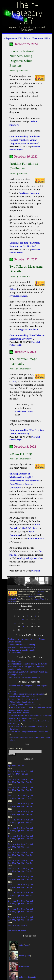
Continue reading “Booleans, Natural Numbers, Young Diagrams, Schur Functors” (25, 140)
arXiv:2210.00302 (24, 412)
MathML (41, 592)
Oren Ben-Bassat (39, 707)
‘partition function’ (29, 193)
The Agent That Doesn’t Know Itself (23, 699)
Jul (31, 771)
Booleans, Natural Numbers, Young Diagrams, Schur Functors (28, 640)
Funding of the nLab (16, 675)
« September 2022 (13, 38)
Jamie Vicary (45, 737)
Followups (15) (16, 149)
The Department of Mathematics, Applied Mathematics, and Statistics (24, 477)
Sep (23, 771)
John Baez (25, 697)
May (14, 782)
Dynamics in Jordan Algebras (20, 718)
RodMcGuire (47, 716)
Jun (10, 774)
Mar (14, 766)
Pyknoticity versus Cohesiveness (22, 705)
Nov (14, 771)
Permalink (36, 147)
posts (27, 945)
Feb (18, 766)
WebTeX (32, 597)
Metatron (13, 691)
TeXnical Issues (15, 661)
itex (38, 594)
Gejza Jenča (42, 726)
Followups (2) (15, 345)
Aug (27, 771)
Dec (10, 771)
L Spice (13, 740)
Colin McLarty (36, 539)
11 (23, 620)
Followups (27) (16, 252)
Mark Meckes (29, 528)
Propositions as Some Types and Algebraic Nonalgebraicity (26, 668)
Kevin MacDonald (16, 716)
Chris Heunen (34, 737)
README (12, 602)
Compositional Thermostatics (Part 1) (24, 677)
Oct (19, 771)
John (21, 945)
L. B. (23, 726)
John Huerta (25, 977)
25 (23, 627)
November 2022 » (41, 38)
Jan (23, 766)
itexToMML (12, 599)
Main (27, 38)
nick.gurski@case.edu (30, 558)
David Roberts (15, 726)
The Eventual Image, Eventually (22, 650)
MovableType (39, 599)
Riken (13, 289)
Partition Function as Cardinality (22, 645)
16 (14, 623)
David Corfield (15, 707)
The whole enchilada (17, 930)
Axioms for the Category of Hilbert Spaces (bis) (28, 732)
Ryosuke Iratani (18, 296)
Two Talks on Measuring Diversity (22, 647)
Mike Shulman (36, 716)
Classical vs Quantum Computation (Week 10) (28, 672)
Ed (39, 721)
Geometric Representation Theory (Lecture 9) (27, 664)
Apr (10, 766)
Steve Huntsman (28, 702)
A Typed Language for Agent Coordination (26, 694)
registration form (29, 330)
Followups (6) (15, 440)
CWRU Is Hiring (15, 653)
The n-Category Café (27, 14)
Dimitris (26, 716)
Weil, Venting (13, 724)
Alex (21, 966)
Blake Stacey (24, 721)
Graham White (31, 726)
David (22, 956)
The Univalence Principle (19, 713)
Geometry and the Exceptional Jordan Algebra (28, 686)
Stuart (33, 697)
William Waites (15, 697)
